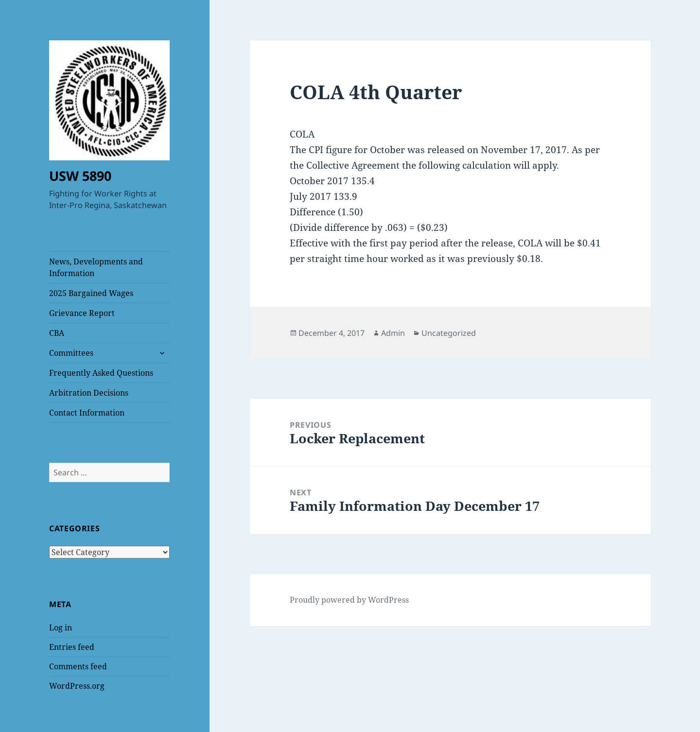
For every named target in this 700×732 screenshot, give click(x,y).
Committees (71, 353)
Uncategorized (449, 333)
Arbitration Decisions (89, 393)
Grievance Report (82, 313)
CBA (57, 333)
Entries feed (72, 647)
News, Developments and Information (96, 267)
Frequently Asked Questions (101, 373)
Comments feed (78, 666)
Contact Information (87, 413)
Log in (61, 627)
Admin (393, 333)
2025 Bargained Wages (91, 293)
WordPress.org (77, 686)
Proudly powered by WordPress (349, 600)
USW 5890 (80, 176)
